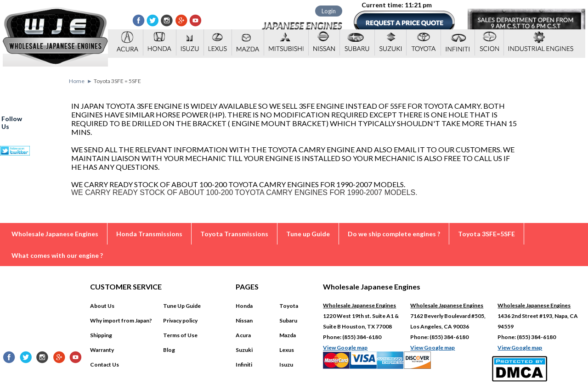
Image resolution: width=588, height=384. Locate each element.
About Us (102, 306)
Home (77, 81)
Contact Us (105, 365)
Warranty (102, 350)
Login (329, 11)
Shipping (101, 335)
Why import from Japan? (121, 320)
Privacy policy (180, 320)
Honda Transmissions (149, 234)
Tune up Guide (308, 234)
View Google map (345, 348)
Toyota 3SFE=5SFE (486, 234)
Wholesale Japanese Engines (55, 234)
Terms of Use (180, 335)
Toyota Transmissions (234, 234)
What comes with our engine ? (57, 255)
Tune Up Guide (182, 306)
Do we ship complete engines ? (394, 234)
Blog (169, 350)
